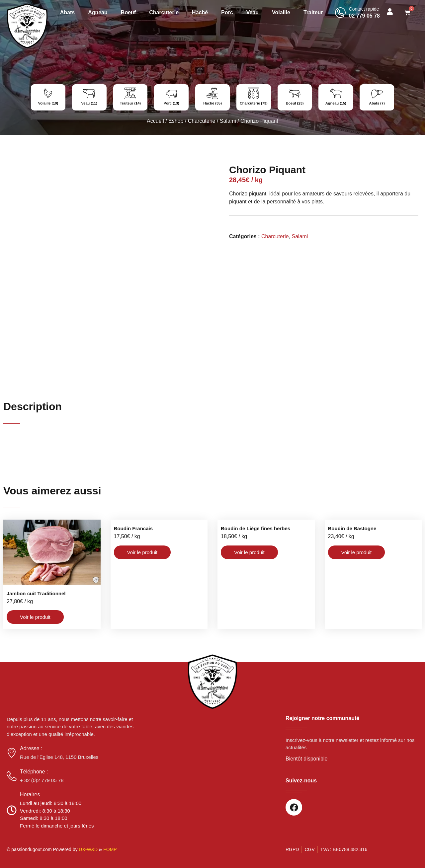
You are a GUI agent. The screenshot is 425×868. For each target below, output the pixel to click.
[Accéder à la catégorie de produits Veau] (89, 97)
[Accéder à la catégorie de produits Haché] (212, 97)
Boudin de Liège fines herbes (255, 528)
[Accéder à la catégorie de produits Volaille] (48, 97)
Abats (67, 12)
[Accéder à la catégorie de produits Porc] (171, 97)
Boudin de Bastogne (352, 528)
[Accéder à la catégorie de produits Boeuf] (295, 97)
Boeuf (128, 12)
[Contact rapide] (340, 13)
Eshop (176, 121)
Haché (200, 12)
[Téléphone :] (12, 776)
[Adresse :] (12, 753)
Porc (227, 12)
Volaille (281, 12)
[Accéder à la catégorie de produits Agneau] (336, 97)
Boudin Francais (133, 528)
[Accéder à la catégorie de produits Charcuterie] (254, 97)
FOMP (110, 849)
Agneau (98, 12)
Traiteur (313, 12)
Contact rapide (364, 9)
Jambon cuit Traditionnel (36, 593)
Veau (253, 12)
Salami (228, 121)
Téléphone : (34, 772)
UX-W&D (88, 849)
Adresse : (31, 748)
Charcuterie (164, 12)
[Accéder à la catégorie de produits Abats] (377, 97)
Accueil (155, 121)
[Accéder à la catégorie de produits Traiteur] (130, 97)
